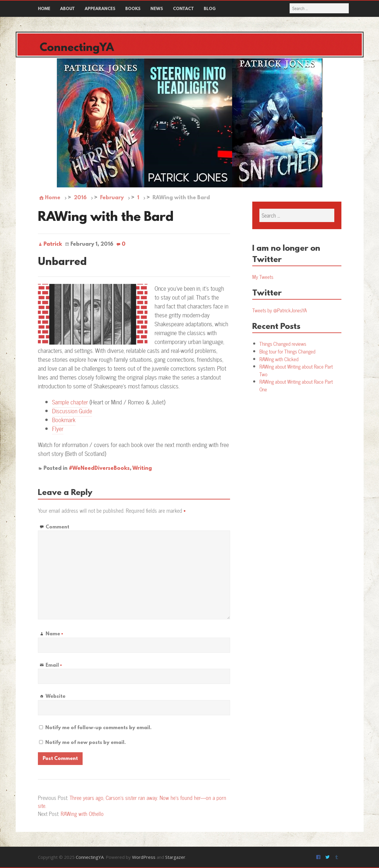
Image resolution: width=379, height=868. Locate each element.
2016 (80, 198)
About (68, 9)
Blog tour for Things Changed (287, 351)
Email (54, 665)
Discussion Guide (72, 411)
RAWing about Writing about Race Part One (296, 385)
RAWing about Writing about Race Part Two (296, 370)
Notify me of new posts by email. (86, 743)
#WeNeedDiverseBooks (99, 469)
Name (54, 634)
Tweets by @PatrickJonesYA (280, 310)
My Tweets (263, 277)
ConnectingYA (77, 48)
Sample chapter (70, 402)
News (157, 9)
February (112, 198)
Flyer (58, 429)
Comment (57, 527)
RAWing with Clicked (279, 359)
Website (56, 696)
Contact (183, 9)
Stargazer (175, 857)
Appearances (100, 9)
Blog (210, 9)
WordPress (144, 857)
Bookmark (64, 420)
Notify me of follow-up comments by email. (98, 728)
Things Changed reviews (283, 344)
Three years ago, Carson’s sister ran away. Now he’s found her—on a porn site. (132, 802)
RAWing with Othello (82, 814)
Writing (142, 469)
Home (44, 9)
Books (133, 9)
